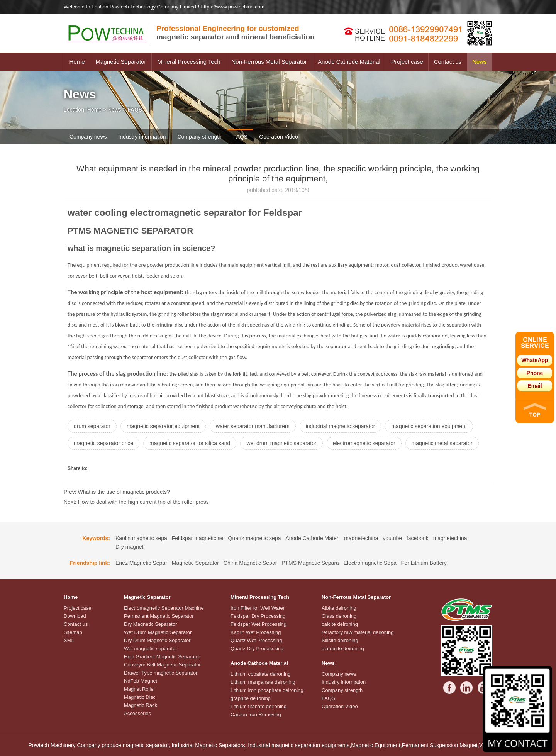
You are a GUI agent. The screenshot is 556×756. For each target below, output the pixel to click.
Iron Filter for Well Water (258, 608)
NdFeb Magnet (141, 681)
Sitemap (73, 632)
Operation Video (279, 137)
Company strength (199, 137)
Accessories (137, 713)
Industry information (142, 137)
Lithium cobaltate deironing (260, 674)
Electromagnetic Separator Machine (164, 608)
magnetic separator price (103, 443)
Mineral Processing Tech (189, 62)
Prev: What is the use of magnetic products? (117, 492)
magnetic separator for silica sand (190, 443)
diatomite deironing (343, 648)
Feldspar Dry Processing (258, 616)
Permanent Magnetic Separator (159, 616)
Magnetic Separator (121, 62)
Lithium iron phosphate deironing (267, 690)
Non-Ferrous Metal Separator (269, 62)
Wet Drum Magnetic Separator (158, 632)
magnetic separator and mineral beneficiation (236, 33)
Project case (407, 62)
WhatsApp (535, 360)
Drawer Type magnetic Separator (161, 673)
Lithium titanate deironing (259, 706)
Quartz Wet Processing (256, 640)
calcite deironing (340, 624)
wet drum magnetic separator (281, 443)
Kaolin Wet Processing (256, 632)
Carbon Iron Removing (256, 714)
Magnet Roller (140, 689)
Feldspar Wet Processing (259, 624)
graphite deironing (251, 698)
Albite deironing (339, 608)
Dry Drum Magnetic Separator (157, 640)
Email (535, 386)
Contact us (448, 62)
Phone (535, 373)
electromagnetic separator (364, 443)
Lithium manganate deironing (263, 682)
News (480, 62)
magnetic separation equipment (429, 426)
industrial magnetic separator (341, 426)
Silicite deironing (340, 640)
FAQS (240, 137)
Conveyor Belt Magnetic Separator (162, 665)
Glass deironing (339, 616)
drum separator (92, 426)
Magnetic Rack (141, 705)
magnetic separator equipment (163, 426)
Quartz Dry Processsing (257, 648)
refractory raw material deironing (358, 632)
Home (77, 62)
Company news (88, 137)
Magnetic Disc (140, 697)
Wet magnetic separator (151, 648)
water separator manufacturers (253, 426)
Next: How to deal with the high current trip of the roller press (136, 502)
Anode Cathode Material (349, 62)
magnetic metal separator (442, 443)
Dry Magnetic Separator (150, 624)
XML (69, 640)
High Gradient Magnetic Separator (162, 657)
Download (75, 616)
